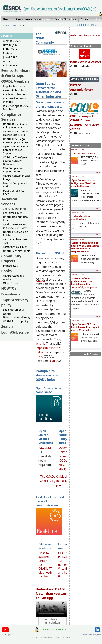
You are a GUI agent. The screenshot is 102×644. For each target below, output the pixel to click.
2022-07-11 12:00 (77, 239)
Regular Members (14, 86)
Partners (8, 53)
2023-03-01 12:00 (77, 213)
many (39, 356)
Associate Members (15, 90)
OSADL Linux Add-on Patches (16, 234)
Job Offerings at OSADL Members (17, 108)
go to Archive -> (92, 354)
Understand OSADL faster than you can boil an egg (51, 593)
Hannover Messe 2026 (86, 60)
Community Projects (11, 258)
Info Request (11, 65)
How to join (10, 45)
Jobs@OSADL (11, 57)
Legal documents (13, 310)
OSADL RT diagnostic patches (45, 572)
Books (6, 271)
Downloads (11, 294)
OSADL (7, 36)
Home (39, 19)
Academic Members (15, 94)
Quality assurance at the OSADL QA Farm (15, 226)
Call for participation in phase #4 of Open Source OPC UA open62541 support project (85, 247)
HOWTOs (9, 288)
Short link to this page (92, 635)
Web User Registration (85, 35)
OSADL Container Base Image (17, 177)
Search (7, 326)
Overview (65, 448)
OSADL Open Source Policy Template (15, 126)
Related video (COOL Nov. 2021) (64, 460)
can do (55, 361)
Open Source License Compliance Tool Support (16, 150)
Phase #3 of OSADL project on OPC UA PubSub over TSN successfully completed (84, 283)
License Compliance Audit (15, 185)
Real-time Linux (12, 213)
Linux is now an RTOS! (84, 153)
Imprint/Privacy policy (61, 19)
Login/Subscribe (89, 19)
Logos (7, 61)
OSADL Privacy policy (16, 321)
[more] (98, 172)
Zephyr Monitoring (14, 209)
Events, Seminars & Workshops (16, 73)
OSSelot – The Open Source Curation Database (15, 161)
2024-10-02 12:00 (77, 150)
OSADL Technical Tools (17, 251)
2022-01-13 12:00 (77, 275)
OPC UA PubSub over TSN (16, 241)
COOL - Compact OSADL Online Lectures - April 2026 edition (85, 121)
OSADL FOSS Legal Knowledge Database (16, 141)
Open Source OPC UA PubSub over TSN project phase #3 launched (85, 327)
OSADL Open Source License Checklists (15, 133)
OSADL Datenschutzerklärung (16, 315)
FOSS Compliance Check (14, 192)
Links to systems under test (44, 559)
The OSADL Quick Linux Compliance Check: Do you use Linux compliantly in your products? (64, 481)
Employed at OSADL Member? (15, 100)
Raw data (45, 448)
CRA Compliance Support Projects (13, 170)
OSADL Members (15, 81)
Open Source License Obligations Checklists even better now (84, 183)
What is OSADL (12, 41)
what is (40, 344)
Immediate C (11, 266)
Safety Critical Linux (15, 247)
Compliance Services (11, 117)
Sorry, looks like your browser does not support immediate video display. (51, 609)
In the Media (11, 49)
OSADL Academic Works (13, 277)
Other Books (11, 283)
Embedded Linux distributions (81, 218)
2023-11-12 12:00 (77, 177)
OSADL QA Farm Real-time (16, 219)
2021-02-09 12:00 (77, 321)
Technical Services (9, 201)
